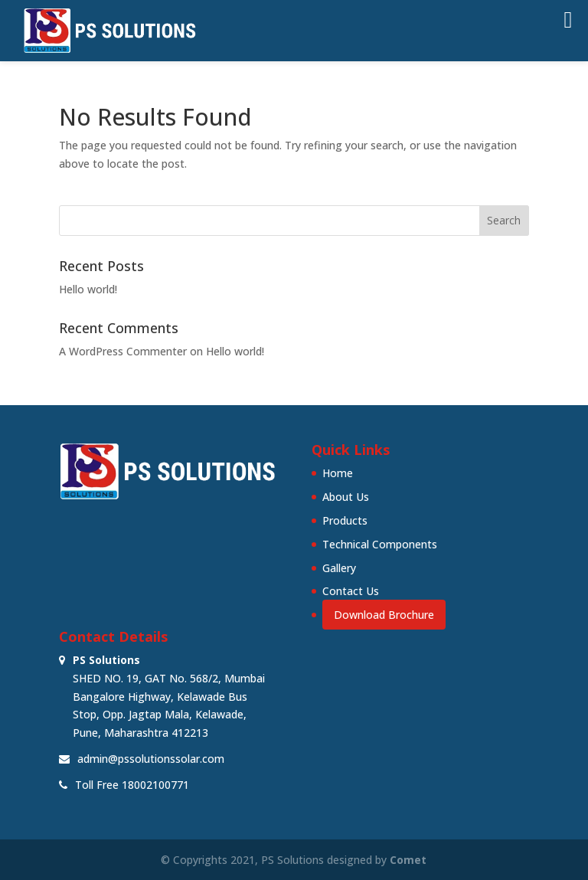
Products (345, 520)
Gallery (339, 568)
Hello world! (88, 289)
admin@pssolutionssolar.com (151, 759)
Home (338, 473)
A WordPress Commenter (123, 351)
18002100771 (155, 785)
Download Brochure (384, 615)
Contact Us (351, 591)
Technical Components (380, 544)
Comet (408, 860)
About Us (346, 497)
